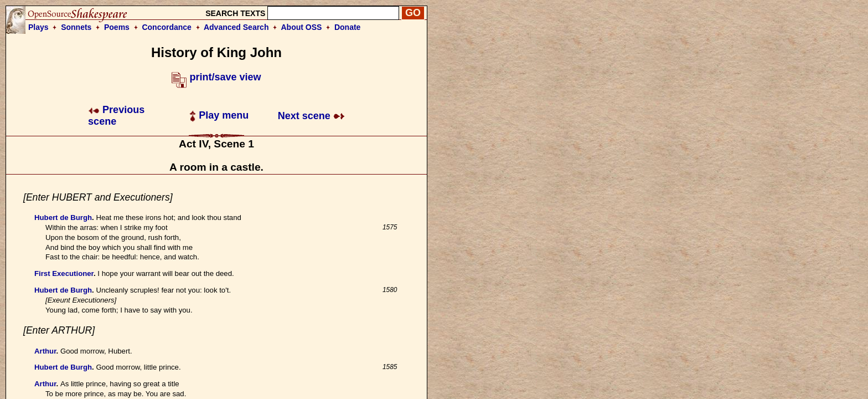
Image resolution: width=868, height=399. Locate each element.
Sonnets (76, 27)
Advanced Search (236, 27)
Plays (38, 27)
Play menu (219, 115)
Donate (347, 27)
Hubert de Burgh (63, 218)
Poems (117, 27)
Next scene (311, 116)
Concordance (166, 27)
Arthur (45, 351)
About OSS (302, 27)
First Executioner (64, 273)
